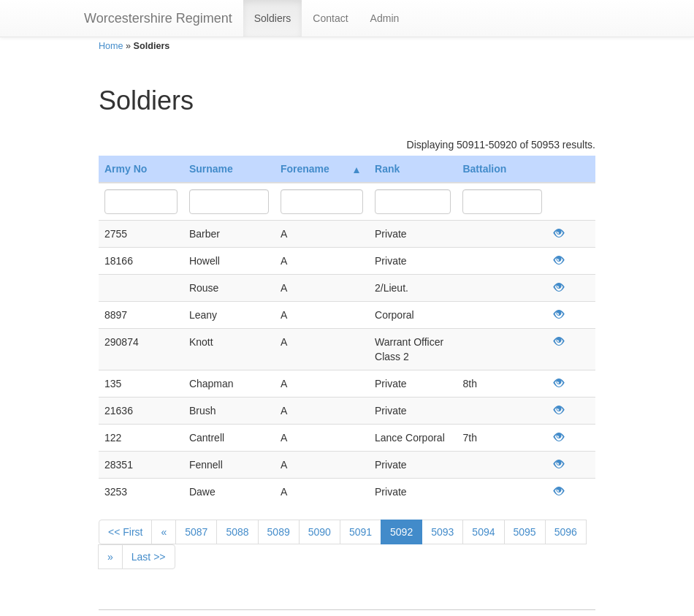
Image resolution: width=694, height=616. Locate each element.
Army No (126, 169)
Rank (387, 169)
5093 (442, 532)
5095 (525, 532)
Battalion (484, 169)
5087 (196, 532)
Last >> (149, 557)
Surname (211, 169)
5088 (237, 532)
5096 (566, 532)
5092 (401, 532)
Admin (385, 18)
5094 (483, 532)
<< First (125, 532)
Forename (320, 169)
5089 (279, 532)
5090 (320, 532)
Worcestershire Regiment (158, 18)
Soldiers (273, 18)
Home (111, 46)
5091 (361, 532)
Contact (330, 18)
